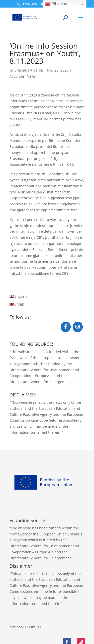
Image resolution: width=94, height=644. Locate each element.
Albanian (56, 4)
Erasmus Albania (29, 70)
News (31, 76)
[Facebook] (66, 327)
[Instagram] (78, 327)
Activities (17, 76)
